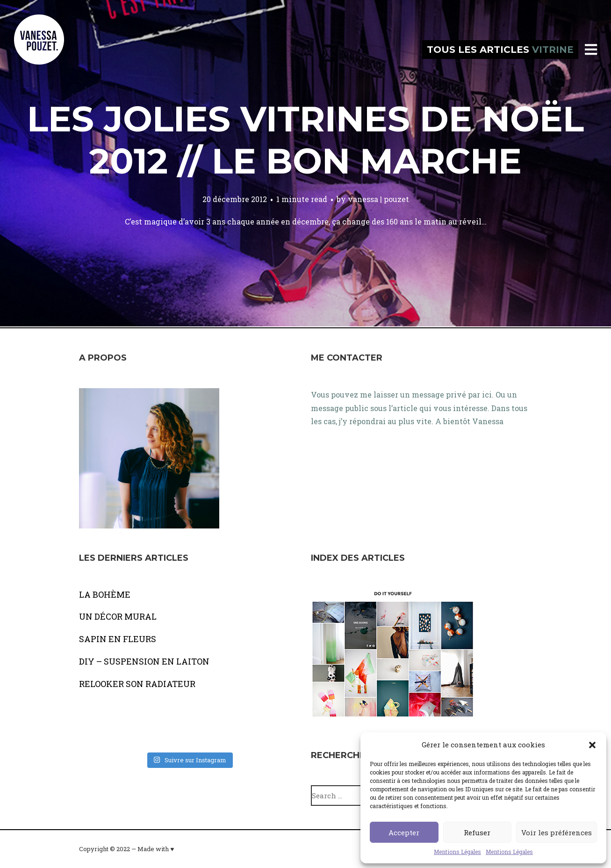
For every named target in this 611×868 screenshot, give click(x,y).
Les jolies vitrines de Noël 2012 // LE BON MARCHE (305, 140)
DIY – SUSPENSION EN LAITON (144, 661)
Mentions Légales (457, 852)
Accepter (404, 832)
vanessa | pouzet (378, 199)
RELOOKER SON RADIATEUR (137, 684)
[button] (592, 745)
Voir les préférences (557, 832)
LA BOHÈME (105, 594)
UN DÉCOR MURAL (118, 616)
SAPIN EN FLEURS (118, 639)
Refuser (477, 832)
